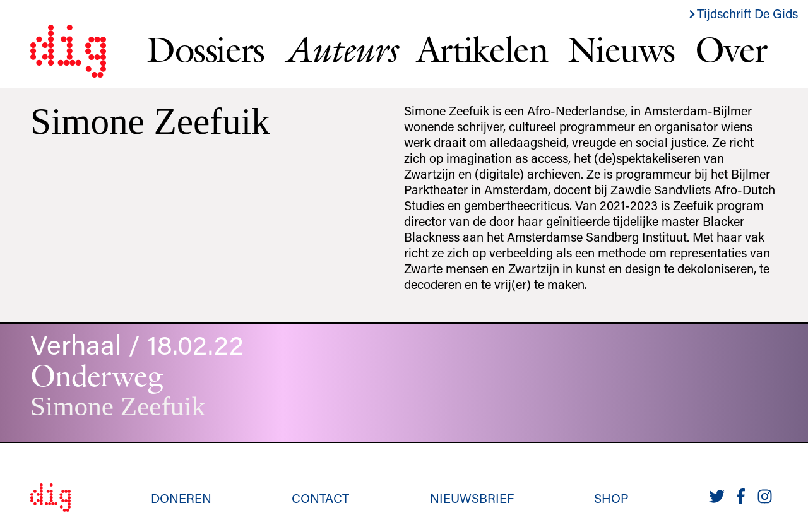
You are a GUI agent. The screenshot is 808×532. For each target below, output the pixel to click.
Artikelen (482, 49)
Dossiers (205, 49)
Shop (611, 498)
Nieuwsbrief (472, 498)
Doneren (181, 498)
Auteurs (341, 50)
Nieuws (621, 49)
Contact (320, 498)
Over (731, 49)
